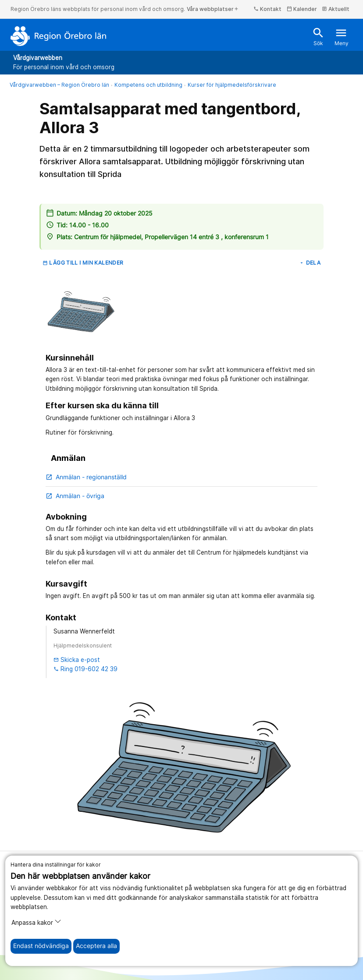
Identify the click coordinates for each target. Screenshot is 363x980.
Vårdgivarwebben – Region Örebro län (59, 85)
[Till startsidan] (59, 36)
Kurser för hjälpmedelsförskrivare (232, 85)
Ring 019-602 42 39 (85, 669)
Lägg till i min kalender (83, 263)
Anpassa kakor (36, 922)
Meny (342, 37)
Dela (310, 263)
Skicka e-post (77, 660)
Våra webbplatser (213, 9)
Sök (318, 37)
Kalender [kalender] (302, 9)
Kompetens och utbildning (148, 85)
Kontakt (267, 9)
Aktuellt (336, 9)
